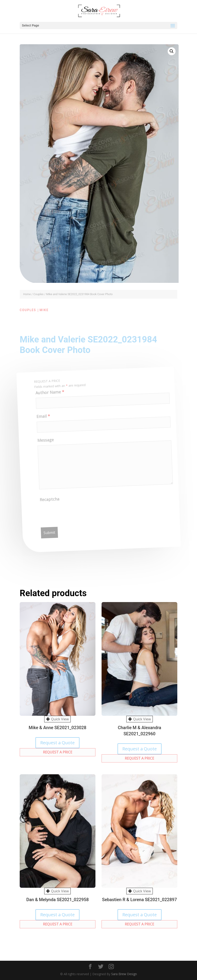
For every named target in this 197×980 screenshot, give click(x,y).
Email (42, 420)
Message (45, 444)
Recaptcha (51, 503)
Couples (38, 294)
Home (27, 294)
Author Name (48, 396)
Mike (44, 310)
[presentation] (75, 515)
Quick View (57, 719)
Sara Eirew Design (124, 974)
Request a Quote (57, 743)
